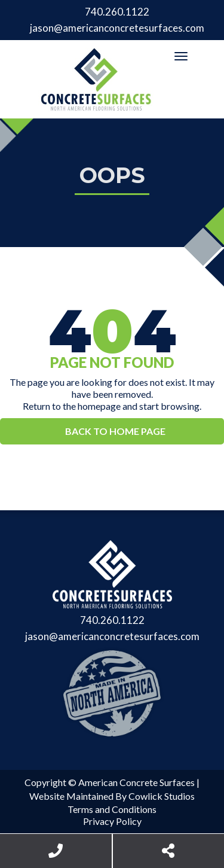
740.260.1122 (117, 12)
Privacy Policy (112, 821)
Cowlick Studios (162, 796)
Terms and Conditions (112, 809)
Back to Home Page (115, 431)
